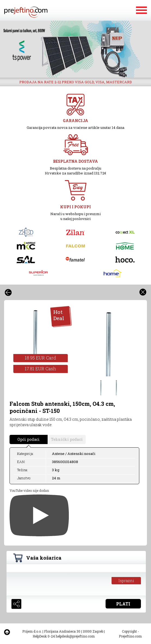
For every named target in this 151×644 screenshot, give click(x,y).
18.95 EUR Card (40, 358)
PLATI (123, 604)
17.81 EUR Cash (40, 369)
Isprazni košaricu (126, 581)
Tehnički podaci (67, 439)
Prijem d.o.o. (32, 631)
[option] (75, 49)
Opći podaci (29, 439)
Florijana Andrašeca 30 (62, 631)
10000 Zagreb (93, 631)
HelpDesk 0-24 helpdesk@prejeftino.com (64, 636)
